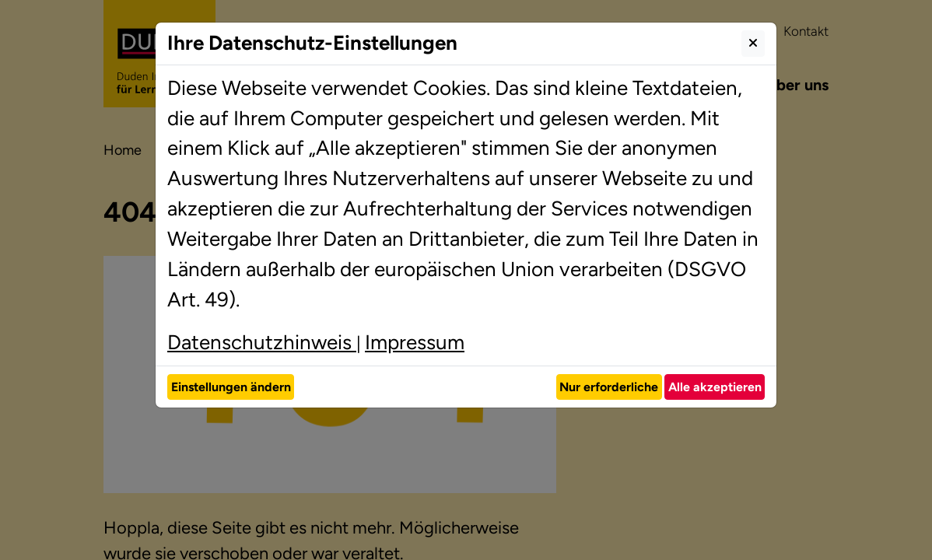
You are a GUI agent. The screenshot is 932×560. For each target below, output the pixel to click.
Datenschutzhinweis (262, 342)
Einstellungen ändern (231, 387)
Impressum (415, 342)
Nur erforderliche (609, 387)
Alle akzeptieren (715, 387)
